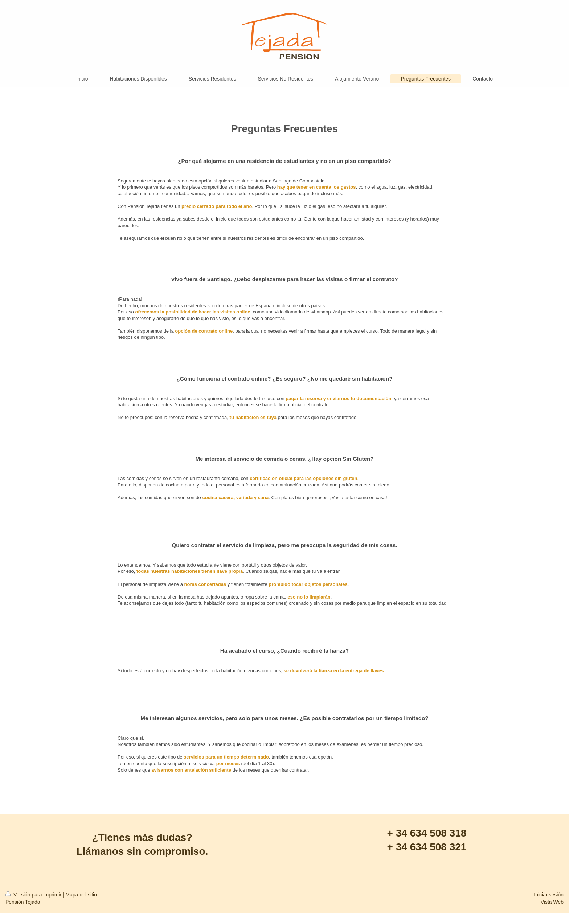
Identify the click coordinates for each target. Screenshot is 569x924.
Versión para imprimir (34, 895)
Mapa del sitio (81, 895)
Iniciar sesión (549, 895)
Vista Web (552, 902)
